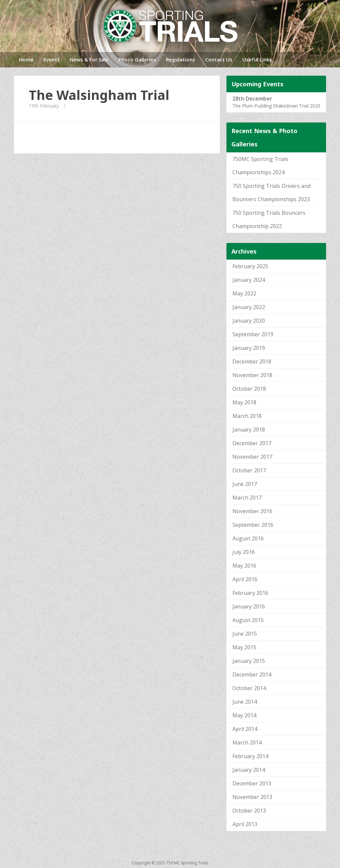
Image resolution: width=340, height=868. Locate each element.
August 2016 (248, 538)
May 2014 (244, 715)
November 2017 (252, 457)
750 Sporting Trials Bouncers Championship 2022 (269, 219)
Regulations (181, 59)
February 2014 (250, 756)
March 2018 (247, 416)
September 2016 (253, 525)
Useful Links (257, 59)
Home (26, 59)
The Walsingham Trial (99, 95)
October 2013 (249, 811)
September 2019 (253, 334)
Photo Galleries (137, 59)
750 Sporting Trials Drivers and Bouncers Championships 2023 (271, 193)
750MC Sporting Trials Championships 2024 (260, 166)
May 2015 (244, 647)
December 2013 (252, 783)
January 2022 (249, 307)
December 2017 (252, 443)
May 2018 (244, 402)
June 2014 (245, 702)
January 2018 (249, 430)
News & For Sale (89, 59)
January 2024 (249, 280)
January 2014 (249, 770)
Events (52, 59)
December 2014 (252, 674)
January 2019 (249, 348)
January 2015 (249, 661)
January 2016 (249, 606)
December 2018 (252, 361)
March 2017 (247, 498)
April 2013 (245, 824)
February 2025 (250, 266)
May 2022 (244, 293)
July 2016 (244, 552)
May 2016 (244, 566)
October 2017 (249, 470)
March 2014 (247, 743)
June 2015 (245, 634)
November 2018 (252, 375)
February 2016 (250, 593)
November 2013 (252, 797)
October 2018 (249, 389)
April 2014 (245, 729)
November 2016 (252, 511)
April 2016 (245, 579)
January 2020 (249, 321)
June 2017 (245, 484)
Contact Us (219, 59)
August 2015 (248, 620)
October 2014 (249, 688)
